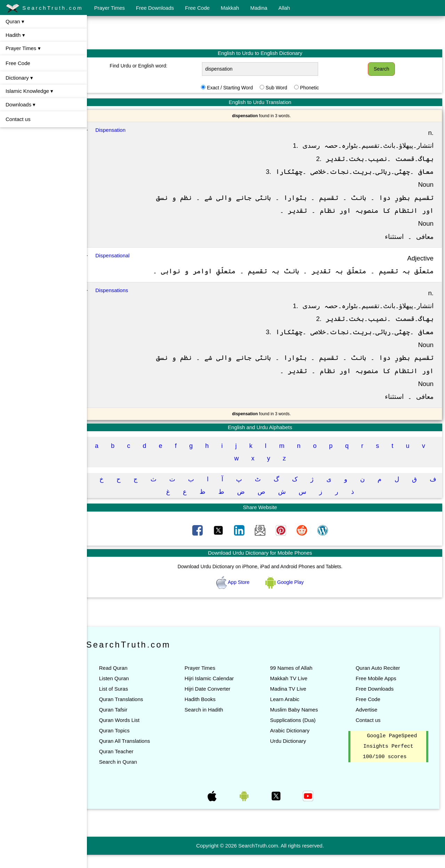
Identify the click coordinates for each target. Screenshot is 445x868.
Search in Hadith (213, 723)
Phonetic (315, 88)
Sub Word (282, 88)
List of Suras (125, 702)
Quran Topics (126, 744)
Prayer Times (110, 8)
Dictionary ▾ (19, 78)
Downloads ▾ (21, 105)
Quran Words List (131, 733)
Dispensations (124, 303)
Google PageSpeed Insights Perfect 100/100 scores (391, 760)
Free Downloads (155, 8)
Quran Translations (133, 712)
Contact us (18, 119)
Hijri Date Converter (216, 702)
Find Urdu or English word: (148, 66)
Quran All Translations (136, 754)
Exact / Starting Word (236, 88)
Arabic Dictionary (296, 744)
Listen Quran (126, 692)
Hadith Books (209, 712)
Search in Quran (130, 775)
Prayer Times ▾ (23, 48)
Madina (259, 8)
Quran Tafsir (125, 723)
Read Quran (125, 681)
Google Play (291, 595)
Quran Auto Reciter (381, 681)
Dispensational (124, 255)
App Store (239, 595)
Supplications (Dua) (299, 733)
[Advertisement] (266, 32)
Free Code (197, 8)
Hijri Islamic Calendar (218, 692)
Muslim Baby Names (300, 723)
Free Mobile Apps (379, 692)
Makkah (230, 8)
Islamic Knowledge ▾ (29, 91)
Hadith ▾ (15, 35)
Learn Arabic (291, 712)
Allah (284, 8)
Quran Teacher (128, 765)
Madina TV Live (294, 702)
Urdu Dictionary (294, 754)
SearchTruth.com (44, 8)
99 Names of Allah (297, 681)
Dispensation (123, 130)
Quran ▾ (15, 21)
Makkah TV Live (295, 692)
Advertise (369, 723)
